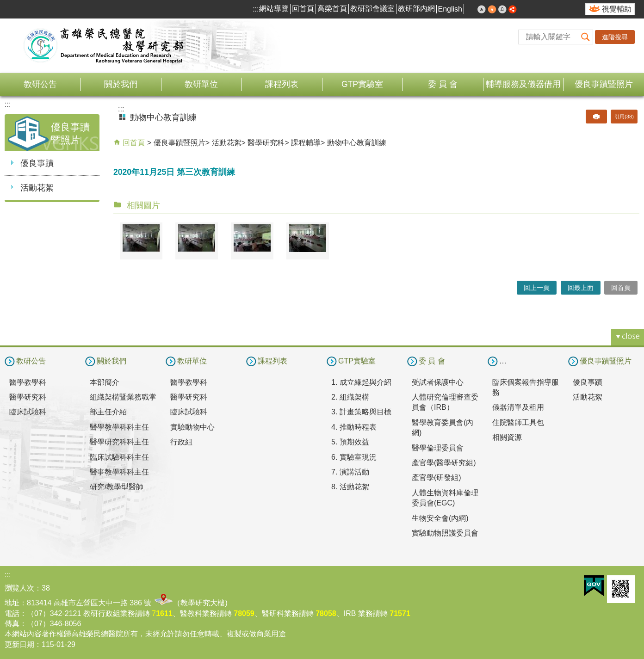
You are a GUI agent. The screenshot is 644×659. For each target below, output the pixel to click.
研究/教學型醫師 (117, 487)
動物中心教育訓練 (357, 143)
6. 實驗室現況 (354, 457)
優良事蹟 (37, 163)
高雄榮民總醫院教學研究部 (104, 46)
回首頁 (303, 9)
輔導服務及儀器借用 (523, 84)
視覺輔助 (617, 9)
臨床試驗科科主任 (119, 457)
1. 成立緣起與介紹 (361, 382)
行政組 (181, 442)
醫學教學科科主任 (119, 427)
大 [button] (502, 9)
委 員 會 (443, 84)
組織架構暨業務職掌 (123, 397)
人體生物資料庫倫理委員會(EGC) (445, 498)
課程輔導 (306, 143)
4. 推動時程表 (354, 427)
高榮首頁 (332, 9)
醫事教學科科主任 (119, 472)
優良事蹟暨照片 (604, 84)
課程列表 (282, 84)
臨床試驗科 (28, 412)
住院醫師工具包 (518, 422)
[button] (586, 37)
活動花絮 (37, 188)
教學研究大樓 (203, 603)
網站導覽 (274, 9)
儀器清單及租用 (518, 407)
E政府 (594, 586)
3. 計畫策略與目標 (361, 412)
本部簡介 (105, 382)
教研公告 (40, 84)
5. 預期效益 (350, 442)
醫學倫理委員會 (438, 448)
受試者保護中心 (438, 382)
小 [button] (482, 9)
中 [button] (492, 9)
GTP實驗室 (362, 84)
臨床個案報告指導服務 (526, 387)
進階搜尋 (615, 37)
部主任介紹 (108, 412)
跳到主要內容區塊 (5, 5)
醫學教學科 (28, 382)
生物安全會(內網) (440, 518)
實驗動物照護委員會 (445, 533)
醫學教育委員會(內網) (443, 428)
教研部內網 (416, 9)
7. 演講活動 (350, 472)
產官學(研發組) (437, 477)
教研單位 (201, 84)
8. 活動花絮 (350, 487)
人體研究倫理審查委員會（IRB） (445, 402)
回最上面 (581, 288)
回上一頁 (537, 288)
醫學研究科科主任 (119, 442)
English (450, 9)
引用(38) (624, 117)
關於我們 (121, 84)
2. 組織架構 (350, 397)
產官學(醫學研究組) (444, 463)
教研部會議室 (372, 9)
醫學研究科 (266, 143)
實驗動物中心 (192, 427)
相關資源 (507, 437)
